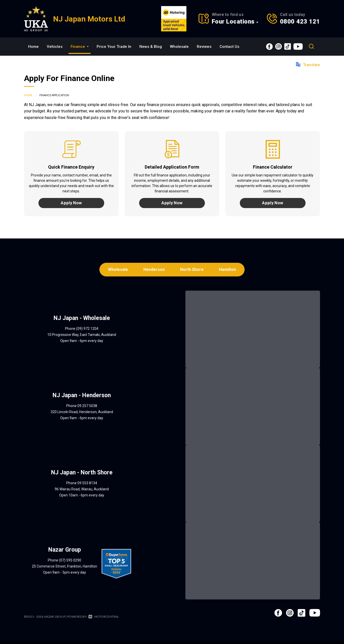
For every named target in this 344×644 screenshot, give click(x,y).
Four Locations (233, 22)
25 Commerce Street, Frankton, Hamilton (64, 568)
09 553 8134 (87, 485)
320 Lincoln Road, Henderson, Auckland (82, 413)
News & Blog (151, 47)
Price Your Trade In (114, 47)
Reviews (204, 47)
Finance (80, 47)
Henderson (154, 271)
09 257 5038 (87, 407)
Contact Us (229, 47)
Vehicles (55, 47)
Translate (308, 65)
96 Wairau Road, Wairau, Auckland (82, 491)
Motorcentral (104, 618)
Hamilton (229, 271)
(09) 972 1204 (87, 330)
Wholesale (179, 47)
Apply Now (71, 203)
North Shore (192, 271)
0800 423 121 (300, 22)
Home (33, 47)
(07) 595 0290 (70, 562)
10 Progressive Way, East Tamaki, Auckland (82, 336)
